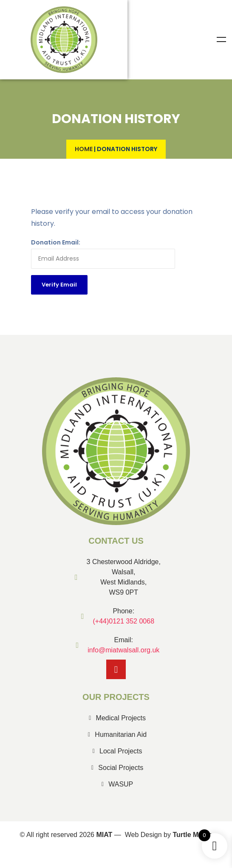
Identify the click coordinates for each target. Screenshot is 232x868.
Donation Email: (56, 242)
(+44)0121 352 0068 (123, 621)
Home (84, 149)
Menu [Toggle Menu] (221, 39)
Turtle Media (192, 835)
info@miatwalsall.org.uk (123, 650)
